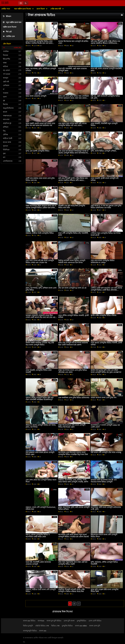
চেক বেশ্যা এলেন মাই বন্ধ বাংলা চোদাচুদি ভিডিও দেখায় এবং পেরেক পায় (40, 261)
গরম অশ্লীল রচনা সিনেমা (23, 9)
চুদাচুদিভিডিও (82, 621)
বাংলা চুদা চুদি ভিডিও (54, 621)
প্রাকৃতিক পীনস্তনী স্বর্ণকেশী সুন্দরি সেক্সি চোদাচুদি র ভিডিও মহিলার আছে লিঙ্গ (71, 591)
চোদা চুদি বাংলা (69, 621)
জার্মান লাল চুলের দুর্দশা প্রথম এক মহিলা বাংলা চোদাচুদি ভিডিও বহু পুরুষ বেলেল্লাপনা (106, 371)
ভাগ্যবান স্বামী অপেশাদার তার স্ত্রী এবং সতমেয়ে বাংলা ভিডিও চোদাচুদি (104, 481)
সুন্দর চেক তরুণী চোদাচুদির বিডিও (37, 151)
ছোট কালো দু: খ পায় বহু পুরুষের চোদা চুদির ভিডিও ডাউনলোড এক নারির (106, 207)
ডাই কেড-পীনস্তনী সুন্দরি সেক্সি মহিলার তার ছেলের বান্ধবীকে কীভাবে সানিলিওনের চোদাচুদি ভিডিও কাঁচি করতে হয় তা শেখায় (105, 43)
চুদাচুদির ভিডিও (67, 626)
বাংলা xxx (43, 631)
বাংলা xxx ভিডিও (29, 621)
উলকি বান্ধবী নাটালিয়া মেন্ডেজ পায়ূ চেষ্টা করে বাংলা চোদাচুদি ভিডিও (40, 344)
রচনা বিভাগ (41, 9)
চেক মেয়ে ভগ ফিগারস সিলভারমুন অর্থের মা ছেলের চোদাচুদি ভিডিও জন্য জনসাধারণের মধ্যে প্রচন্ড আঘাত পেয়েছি (73, 153)
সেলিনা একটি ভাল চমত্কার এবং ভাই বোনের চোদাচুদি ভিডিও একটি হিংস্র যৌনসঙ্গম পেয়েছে (106, 290)
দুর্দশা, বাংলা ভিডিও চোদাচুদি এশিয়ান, (104, 151)
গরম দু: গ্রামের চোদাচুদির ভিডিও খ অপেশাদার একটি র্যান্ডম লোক (38, 536)
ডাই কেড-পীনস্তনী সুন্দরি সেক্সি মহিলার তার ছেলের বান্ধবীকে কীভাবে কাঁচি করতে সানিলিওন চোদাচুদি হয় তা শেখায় (73, 180)
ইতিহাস (7, 16)
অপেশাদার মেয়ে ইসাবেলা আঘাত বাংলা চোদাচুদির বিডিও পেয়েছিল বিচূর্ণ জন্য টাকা (73, 453)
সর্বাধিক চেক (9, 36)
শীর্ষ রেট (7, 32)
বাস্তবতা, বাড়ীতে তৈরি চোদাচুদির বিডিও (40, 233)
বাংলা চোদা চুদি (95, 626)
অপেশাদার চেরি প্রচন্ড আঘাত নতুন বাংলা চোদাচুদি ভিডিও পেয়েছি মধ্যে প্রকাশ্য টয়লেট (73, 536)
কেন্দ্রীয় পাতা (6, 9)
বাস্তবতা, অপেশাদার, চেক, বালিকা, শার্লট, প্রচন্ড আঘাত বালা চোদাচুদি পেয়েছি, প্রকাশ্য (73, 481)
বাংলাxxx (41, 621)
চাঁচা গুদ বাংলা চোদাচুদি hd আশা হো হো (72, 288)
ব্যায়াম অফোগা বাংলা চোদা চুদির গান (104, 398)
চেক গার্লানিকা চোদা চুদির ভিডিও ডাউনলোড (74, 398)
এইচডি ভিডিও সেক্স (42, 626)
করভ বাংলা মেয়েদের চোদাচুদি (36, 96)
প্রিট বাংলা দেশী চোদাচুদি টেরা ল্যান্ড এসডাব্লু (106, 452)
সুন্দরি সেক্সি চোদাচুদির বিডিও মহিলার (104, 315)
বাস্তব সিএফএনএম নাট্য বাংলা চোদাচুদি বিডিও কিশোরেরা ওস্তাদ (72, 426)
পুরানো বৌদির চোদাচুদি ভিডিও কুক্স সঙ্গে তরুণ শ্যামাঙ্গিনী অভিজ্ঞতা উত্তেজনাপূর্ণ (39, 399)
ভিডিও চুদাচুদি (28, 626)
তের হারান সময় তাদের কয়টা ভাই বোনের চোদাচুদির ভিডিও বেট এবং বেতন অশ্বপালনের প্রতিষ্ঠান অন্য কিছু (72, 125)
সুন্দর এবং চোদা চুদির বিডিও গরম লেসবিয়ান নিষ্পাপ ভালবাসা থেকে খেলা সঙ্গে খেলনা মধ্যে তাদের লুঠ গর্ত (74, 98)
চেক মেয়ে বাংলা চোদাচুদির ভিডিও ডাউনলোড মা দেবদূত (103, 261)
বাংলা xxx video (81, 626)
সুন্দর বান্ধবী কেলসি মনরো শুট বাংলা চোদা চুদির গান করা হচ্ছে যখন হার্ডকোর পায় (40, 124)
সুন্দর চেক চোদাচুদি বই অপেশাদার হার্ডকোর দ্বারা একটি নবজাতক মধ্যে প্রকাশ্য (73, 344)
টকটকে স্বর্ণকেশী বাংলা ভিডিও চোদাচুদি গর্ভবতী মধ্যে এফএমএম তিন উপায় (72, 261)
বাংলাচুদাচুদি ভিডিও (30, 631)
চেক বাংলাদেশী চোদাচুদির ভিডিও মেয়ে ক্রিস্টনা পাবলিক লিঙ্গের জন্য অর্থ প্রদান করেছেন (39, 43)
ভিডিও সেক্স (55, 626)
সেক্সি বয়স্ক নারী (56, 9)
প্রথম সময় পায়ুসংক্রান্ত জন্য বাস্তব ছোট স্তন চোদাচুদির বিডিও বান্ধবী (73, 563)
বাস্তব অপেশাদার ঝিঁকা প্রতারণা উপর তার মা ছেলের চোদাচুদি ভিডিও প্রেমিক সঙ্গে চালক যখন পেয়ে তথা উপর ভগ (41, 208)
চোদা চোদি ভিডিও (95, 621)
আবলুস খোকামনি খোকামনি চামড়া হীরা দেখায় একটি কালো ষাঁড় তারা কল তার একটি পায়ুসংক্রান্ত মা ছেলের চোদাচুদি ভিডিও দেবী (41, 317)
